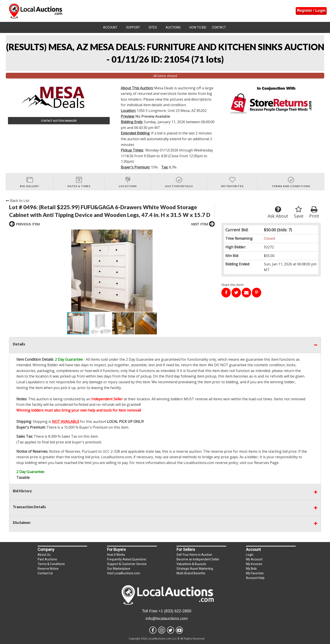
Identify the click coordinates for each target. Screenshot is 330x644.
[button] (54, 271)
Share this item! (232, 285)
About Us (44, 555)
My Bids (251, 569)
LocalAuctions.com (116, 457)
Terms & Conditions (51, 564)
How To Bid (198, 27)
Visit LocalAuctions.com (124, 573)
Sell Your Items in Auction (194, 555)
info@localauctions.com (167, 619)
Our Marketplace (119, 569)
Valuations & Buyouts (191, 564)
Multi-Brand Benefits (191, 573)
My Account (254, 559)
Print (314, 212)
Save (299, 212)
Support (133, 27)
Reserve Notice (48, 569)
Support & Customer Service (127, 564)
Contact (219, 27)
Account (110, 27)
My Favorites (255, 573)
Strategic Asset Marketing (195, 569)
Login (250, 555)
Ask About (278, 212)
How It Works (116, 555)
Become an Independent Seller (198, 559)
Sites (153, 27)
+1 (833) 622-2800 (175, 611)
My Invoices (254, 564)
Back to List (18, 201)
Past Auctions (47, 559)
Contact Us (45, 573)
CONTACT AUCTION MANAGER (59, 121)
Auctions (173, 27)
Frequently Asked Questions (127, 559)
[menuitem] (112, 27)
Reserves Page (266, 463)
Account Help (255, 578)
